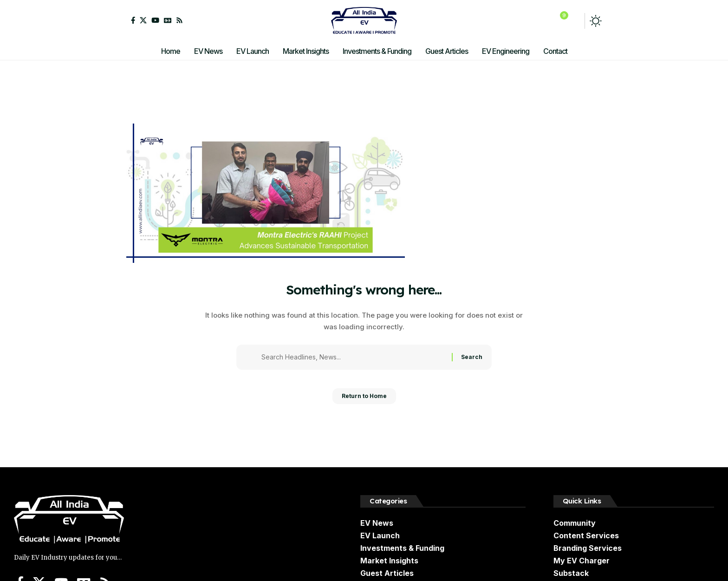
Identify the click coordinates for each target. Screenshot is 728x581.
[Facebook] (133, 20)
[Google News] (168, 20)
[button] (574, 21)
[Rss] (179, 20)
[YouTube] (155, 20)
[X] (143, 20)
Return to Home (364, 399)
